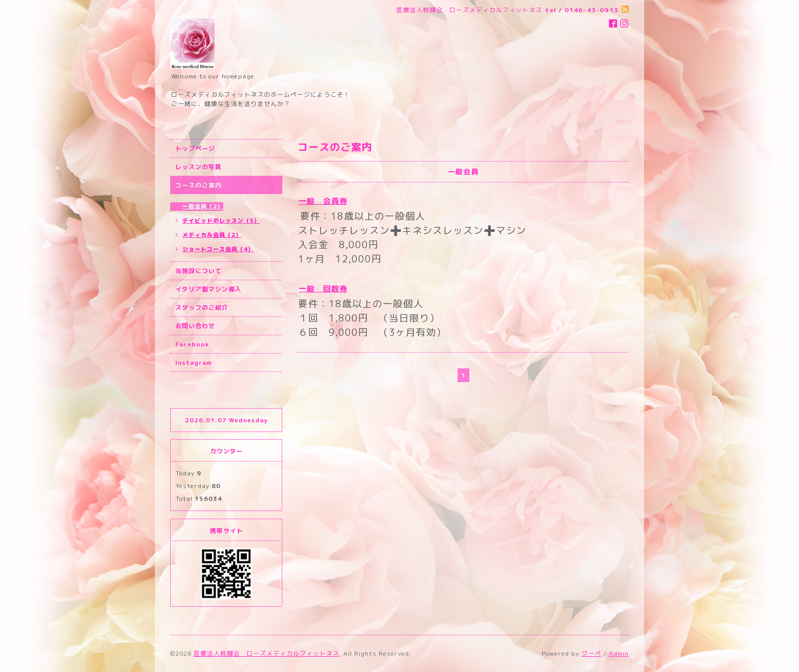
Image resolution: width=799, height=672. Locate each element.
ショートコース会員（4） (218, 249)
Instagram (194, 362)
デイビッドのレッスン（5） (221, 221)
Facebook (192, 344)
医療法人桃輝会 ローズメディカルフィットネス (267, 653)
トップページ (195, 149)
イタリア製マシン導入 (208, 289)
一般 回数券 (323, 289)
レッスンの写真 (198, 167)
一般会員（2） (203, 206)
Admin (619, 653)
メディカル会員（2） (212, 235)
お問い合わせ (195, 326)
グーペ (591, 653)
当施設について (198, 271)
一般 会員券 (323, 201)
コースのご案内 (198, 185)
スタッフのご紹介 (202, 307)
